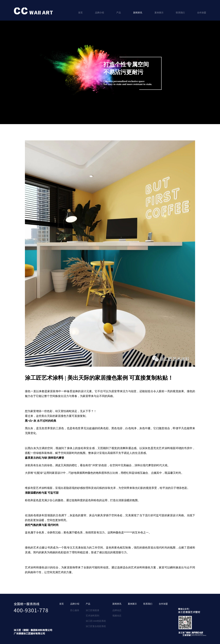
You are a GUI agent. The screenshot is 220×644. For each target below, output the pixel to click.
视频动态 (117, 616)
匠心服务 (75, 610)
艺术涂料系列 (92, 616)
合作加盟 (202, 13)
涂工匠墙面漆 (92, 610)
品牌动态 (117, 610)
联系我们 (180, 13)
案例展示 (159, 13)
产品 (119, 13)
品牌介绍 (100, 13)
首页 (80, 13)
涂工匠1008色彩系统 (96, 621)
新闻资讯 (138, 13)
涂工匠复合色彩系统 (96, 626)
